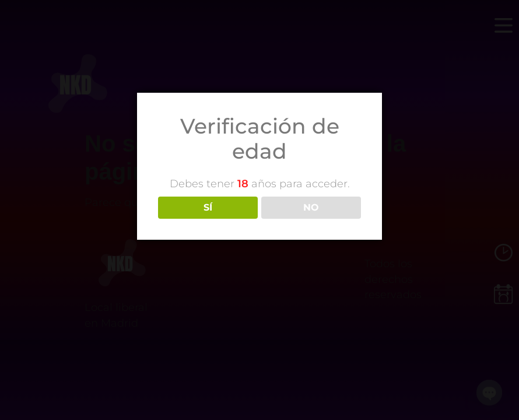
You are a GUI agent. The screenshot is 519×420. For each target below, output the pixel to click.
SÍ (208, 207)
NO (311, 207)
